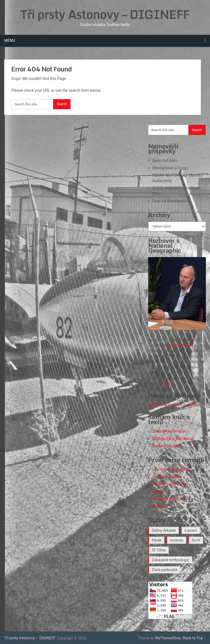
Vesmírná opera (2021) (172, 469)
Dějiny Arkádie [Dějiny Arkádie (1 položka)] (164, 530)
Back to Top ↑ (194, 638)
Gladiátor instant (166, 477)
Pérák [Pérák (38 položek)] (157, 540)
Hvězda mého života (170, 484)
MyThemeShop (168, 638)
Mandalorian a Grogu (170, 168)
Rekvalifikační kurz (168, 499)
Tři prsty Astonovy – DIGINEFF (105, 14)
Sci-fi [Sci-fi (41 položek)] (196, 540)
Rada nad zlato (165, 160)
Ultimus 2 (160, 506)
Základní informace (169, 431)
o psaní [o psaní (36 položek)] (190, 530)
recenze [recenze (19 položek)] (177, 540)
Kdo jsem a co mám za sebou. (174, 405)
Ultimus (159, 491)
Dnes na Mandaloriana (171, 201)
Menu (9, 41)
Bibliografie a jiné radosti (173, 439)
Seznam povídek (166, 446)
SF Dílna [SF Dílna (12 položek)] (159, 550)
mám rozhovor (181, 345)
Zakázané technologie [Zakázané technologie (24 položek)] (170, 560)
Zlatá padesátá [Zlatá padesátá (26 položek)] (164, 570)
